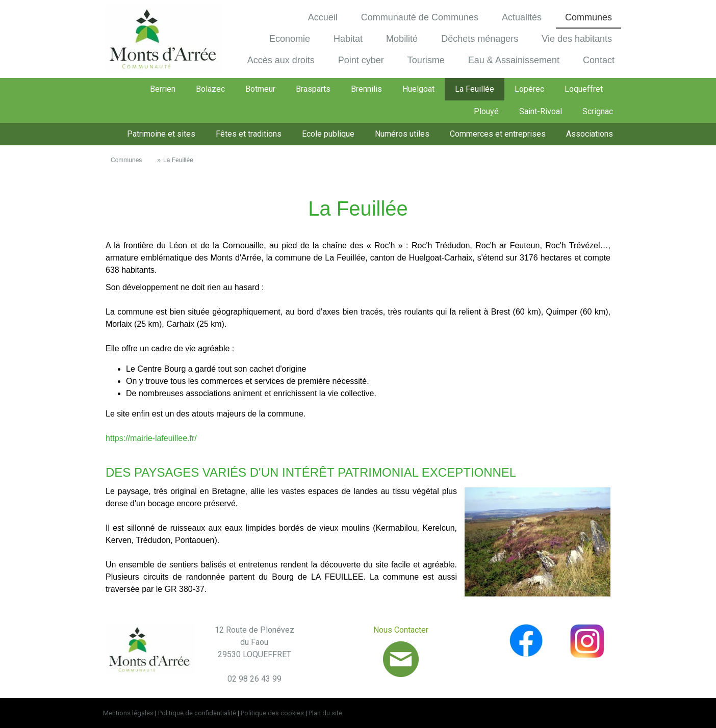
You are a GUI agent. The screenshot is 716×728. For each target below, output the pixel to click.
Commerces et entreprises (498, 134)
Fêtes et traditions (249, 134)
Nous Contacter (401, 630)
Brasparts (313, 89)
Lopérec (529, 89)
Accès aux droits (281, 60)
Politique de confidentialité (197, 713)
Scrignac (598, 111)
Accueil (323, 17)
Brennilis (366, 89)
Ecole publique (328, 134)
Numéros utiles (402, 134)
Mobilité (402, 39)
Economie (290, 39)
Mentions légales (128, 713)
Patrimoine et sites (161, 134)
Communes (589, 17)
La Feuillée (475, 89)
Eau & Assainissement (514, 60)
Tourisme (426, 60)
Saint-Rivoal (541, 111)
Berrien (163, 89)
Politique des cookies (272, 713)
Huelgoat (418, 89)
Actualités (522, 17)
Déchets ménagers (480, 39)
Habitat (348, 39)
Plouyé (486, 111)
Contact (599, 60)
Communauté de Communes (420, 17)
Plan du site (325, 713)
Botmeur (260, 89)
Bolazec (210, 89)
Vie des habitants (577, 39)
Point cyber (361, 60)
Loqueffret (584, 89)
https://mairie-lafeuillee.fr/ (151, 438)
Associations (590, 134)
